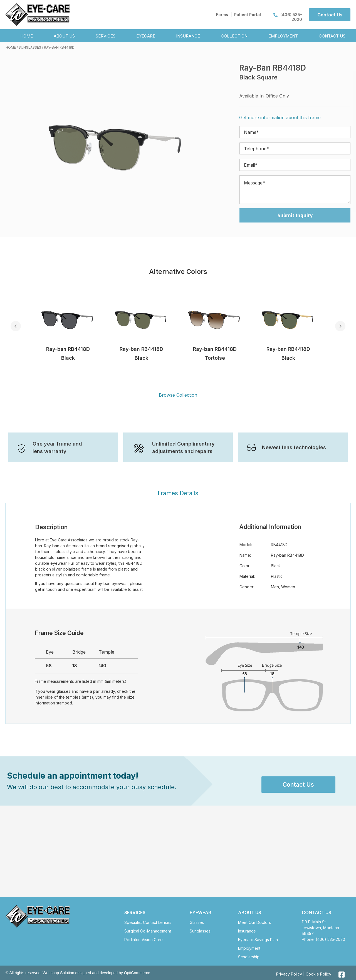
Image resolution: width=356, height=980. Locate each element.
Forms (222, 15)
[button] (330, 15)
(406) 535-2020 (288, 17)
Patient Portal (248, 15)
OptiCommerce (137, 973)
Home (11, 47)
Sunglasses (30, 47)
